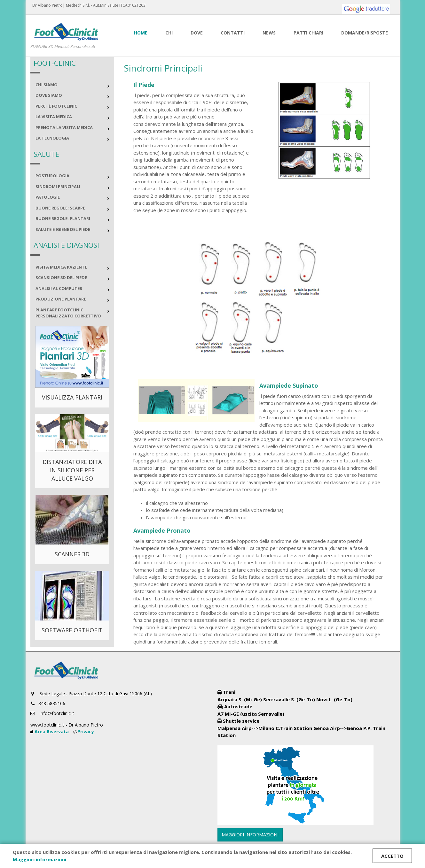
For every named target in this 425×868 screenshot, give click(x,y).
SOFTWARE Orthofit (72, 630)
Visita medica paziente (61, 267)
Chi (169, 33)
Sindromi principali (58, 187)
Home (141, 33)
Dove (197, 33)
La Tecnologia (52, 138)
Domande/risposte (365, 33)
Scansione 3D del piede (61, 278)
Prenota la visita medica (64, 127)
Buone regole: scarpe (60, 208)
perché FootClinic (56, 106)
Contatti (233, 33)
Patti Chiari (308, 33)
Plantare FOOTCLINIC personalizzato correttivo (68, 313)
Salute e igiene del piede (63, 229)
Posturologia (52, 176)
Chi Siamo (47, 85)
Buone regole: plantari (63, 218)
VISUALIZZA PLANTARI (72, 397)
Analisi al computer (59, 288)
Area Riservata (52, 731)
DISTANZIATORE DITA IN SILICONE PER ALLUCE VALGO (72, 470)
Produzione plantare (61, 299)
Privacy (86, 731)
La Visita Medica (54, 117)
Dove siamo (49, 95)
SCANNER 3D (72, 554)
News (269, 33)
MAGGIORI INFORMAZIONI (250, 835)
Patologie (48, 197)
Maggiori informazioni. (40, 859)
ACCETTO (392, 856)
